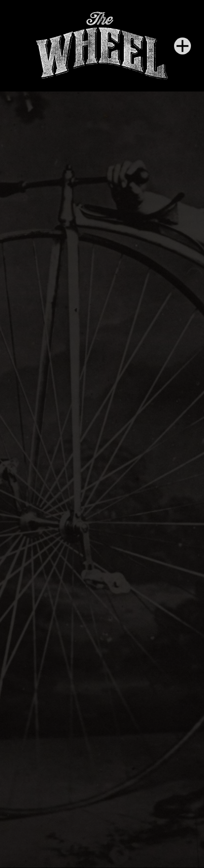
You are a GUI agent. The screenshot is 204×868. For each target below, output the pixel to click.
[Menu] (182, 46)
